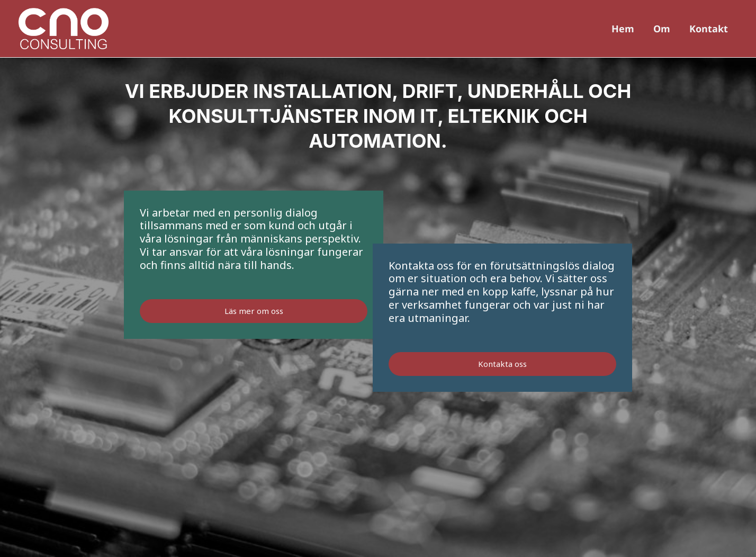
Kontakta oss (502, 364)
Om (662, 29)
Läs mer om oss (254, 311)
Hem (623, 29)
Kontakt (709, 29)
